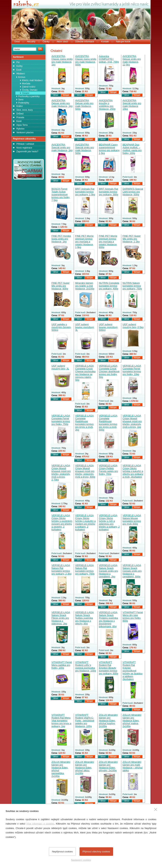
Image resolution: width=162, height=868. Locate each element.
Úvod (17, 42)
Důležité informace (85, 42)
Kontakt (105, 42)
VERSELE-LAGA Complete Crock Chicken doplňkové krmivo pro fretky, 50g (109, 371)
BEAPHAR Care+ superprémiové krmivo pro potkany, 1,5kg (109, 149)
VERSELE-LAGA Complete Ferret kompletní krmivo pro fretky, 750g (61, 420)
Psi (18, 62)
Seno (21, 100)
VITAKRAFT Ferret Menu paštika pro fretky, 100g (62, 665)
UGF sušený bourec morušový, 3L (85, 327)
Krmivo (22, 77)
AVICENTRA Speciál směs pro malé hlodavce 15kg (132, 105)
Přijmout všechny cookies (96, 852)
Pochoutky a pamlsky (29, 96)
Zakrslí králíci (29, 87)
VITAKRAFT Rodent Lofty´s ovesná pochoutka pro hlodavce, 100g (86, 666)
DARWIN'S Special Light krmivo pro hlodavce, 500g (133, 192)
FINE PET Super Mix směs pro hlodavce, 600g (61, 286)
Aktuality (31, 42)
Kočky (19, 66)
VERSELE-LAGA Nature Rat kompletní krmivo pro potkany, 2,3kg (61, 570)
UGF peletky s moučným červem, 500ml (61, 327)
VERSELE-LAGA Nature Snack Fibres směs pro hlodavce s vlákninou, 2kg (61, 618)
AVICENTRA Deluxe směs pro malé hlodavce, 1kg (62, 103)
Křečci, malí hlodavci (32, 80)
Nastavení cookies (81, 860)
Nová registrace (24, 148)
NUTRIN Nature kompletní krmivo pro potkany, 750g (132, 286)
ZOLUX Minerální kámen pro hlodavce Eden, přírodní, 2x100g (108, 766)
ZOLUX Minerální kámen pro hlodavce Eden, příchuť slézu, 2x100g (85, 768)
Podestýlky (24, 103)
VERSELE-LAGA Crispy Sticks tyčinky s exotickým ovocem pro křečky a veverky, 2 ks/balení (62, 522)
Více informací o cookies (40, 824)
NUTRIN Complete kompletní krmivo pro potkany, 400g (109, 286)
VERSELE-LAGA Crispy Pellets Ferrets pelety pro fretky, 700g (108, 470)
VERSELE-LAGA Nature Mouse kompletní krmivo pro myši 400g (132, 520)
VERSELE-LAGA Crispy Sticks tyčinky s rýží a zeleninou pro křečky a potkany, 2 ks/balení (109, 522)
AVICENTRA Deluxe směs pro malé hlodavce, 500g (84, 105)
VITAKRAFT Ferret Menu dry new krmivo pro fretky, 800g (133, 617)
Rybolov (20, 129)
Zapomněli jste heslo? (27, 152)
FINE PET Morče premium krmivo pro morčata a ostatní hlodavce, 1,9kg (84, 242)
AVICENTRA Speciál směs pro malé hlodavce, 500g (84, 149)
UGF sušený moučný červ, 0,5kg (133, 326)
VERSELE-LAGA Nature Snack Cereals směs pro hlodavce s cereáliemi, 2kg (108, 571)
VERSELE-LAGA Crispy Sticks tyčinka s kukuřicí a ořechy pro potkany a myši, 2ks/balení (133, 471)
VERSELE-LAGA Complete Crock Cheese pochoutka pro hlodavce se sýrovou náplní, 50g (85, 373)
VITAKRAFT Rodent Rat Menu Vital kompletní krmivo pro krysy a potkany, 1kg (61, 721)
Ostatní (26, 93)
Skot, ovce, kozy (25, 110)
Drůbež (20, 114)
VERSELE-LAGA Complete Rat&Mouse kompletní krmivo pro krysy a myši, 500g (108, 423)
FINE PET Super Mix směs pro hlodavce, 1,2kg (132, 239)
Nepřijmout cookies (62, 852)
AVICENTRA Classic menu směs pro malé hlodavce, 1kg (62, 60)
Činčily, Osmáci (30, 90)
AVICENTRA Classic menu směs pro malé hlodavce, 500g (86, 60)
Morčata (26, 84)
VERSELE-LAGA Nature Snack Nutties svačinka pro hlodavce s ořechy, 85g (84, 618)
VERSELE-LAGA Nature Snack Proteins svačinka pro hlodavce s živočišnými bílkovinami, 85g (108, 619)
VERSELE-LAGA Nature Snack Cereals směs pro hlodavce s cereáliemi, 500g (132, 571)
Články (46, 42)
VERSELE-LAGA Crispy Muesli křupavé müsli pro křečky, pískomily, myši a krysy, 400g (85, 471)
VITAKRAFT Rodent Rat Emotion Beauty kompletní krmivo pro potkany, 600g (109, 668)
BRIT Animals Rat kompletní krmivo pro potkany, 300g (109, 192)
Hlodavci (21, 74)
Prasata (20, 117)
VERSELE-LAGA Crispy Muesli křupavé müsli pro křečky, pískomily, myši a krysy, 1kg (132, 421)
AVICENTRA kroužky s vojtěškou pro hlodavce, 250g (107, 105)
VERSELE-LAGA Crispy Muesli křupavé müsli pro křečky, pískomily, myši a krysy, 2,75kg (61, 473)
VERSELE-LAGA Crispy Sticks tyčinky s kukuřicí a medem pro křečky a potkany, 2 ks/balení (85, 522)
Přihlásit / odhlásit (25, 144)
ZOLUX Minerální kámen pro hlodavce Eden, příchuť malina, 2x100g (132, 721)
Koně (19, 121)
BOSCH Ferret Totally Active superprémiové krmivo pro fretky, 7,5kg (61, 195)
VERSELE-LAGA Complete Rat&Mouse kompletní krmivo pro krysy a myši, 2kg (84, 423)
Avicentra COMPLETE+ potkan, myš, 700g (109, 59)
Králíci (19, 106)
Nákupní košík (123, 42)
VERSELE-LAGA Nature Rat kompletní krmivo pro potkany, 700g (85, 570)
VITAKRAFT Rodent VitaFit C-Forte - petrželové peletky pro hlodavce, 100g (85, 721)
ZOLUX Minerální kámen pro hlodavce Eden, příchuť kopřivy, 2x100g (108, 721)
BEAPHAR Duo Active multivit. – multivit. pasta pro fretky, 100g (132, 149)
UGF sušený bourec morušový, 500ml (109, 327)
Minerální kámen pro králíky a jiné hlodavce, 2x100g (85, 286)
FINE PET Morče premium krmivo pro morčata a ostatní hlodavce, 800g (108, 242)
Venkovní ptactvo (25, 132)
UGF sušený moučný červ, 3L (60, 367)
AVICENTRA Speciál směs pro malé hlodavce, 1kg (62, 147)
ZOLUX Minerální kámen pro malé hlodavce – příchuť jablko (133, 766)
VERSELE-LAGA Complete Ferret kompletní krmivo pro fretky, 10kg (132, 370)
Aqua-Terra (22, 125)
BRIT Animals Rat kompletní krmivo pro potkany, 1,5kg (85, 192)
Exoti (19, 70)
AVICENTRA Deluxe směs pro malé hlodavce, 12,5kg (132, 60)
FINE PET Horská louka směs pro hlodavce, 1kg (61, 239)
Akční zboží (62, 42)
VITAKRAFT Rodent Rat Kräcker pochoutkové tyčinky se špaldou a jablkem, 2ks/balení (132, 671)
